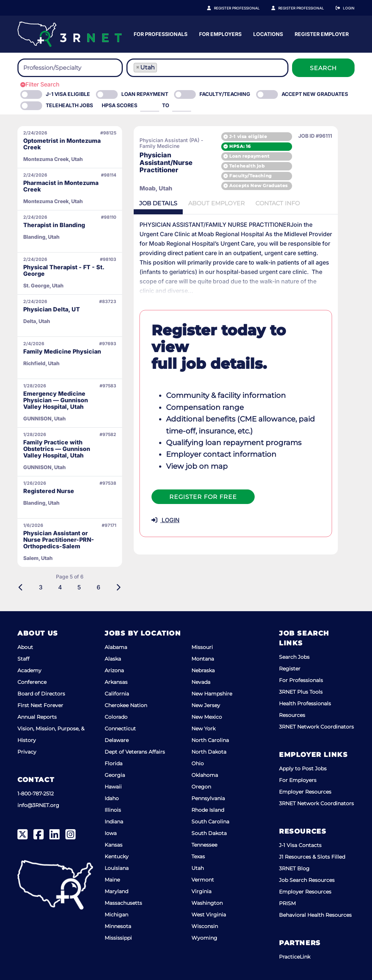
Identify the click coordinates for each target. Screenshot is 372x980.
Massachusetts (123, 903)
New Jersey (206, 705)
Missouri (202, 647)
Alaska (113, 659)
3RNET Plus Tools (301, 692)
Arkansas (116, 682)
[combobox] (70, 68)
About (25, 647)
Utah (198, 868)
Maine (112, 880)
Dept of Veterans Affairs (135, 752)
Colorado (116, 717)
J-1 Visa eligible (68, 94)
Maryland (116, 891)
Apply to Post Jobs (303, 769)
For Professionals (232, 34)
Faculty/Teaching (225, 94)
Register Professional (245, 8)
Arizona (114, 670)
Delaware (117, 740)
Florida (114, 763)
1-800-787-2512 (36, 794)
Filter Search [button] (40, 84)
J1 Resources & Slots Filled (312, 857)
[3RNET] (70, 34)
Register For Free (203, 471)
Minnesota (118, 926)
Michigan (116, 915)
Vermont (203, 880)
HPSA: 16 (257, 146)
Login (349, 8)
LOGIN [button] (165, 494)
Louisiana (117, 868)
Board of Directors (41, 694)
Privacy (27, 752)
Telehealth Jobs (69, 105)
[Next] (118, 587)
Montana (203, 659)
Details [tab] (159, 204)
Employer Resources (305, 792)
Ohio (198, 763)
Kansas (114, 845)
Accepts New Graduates (276, 186)
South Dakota (209, 833)
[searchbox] (63, 68)
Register (290, 669)
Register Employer (305, 8)
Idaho (112, 798)
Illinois (113, 810)
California (117, 694)
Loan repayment (266, 156)
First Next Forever (40, 705)
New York (203, 729)
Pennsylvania (208, 798)
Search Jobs (294, 657)
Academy (29, 670)
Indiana (114, 822)
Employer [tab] (218, 204)
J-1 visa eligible (265, 136)
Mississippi (118, 938)
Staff (23, 659)
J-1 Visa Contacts (300, 845)
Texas (198, 856)
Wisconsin (205, 926)
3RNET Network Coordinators (316, 727)
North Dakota (209, 752)
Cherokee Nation (126, 705)
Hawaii (113, 787)
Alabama (116, 647)
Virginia (201, 891)
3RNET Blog (294, 868)
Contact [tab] (280, 204)
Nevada (201, 682)
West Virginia (209, 915)
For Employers (292, 34)
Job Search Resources (307, 880)
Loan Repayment (145, 94)
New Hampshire (212, 694)
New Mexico (207, 717)
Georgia (115, 775)
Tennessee (204, 845)
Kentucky (117, 856)
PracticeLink (295, 957)
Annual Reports (37, 717)
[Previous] (21, 587)
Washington (207, 903)
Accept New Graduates (315, 94)
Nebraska (203, 670)
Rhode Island (208, 810)
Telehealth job (264, 166)
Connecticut (120, 729)
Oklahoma (205, 775)
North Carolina (210, 740)
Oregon (201, 787)
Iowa (111, 833)
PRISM (287, 903)
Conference (32, 682)
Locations (340, 34)
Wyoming (204, 938)
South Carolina (210, 822)
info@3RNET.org (38, 805)
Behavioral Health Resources (315, 915)
